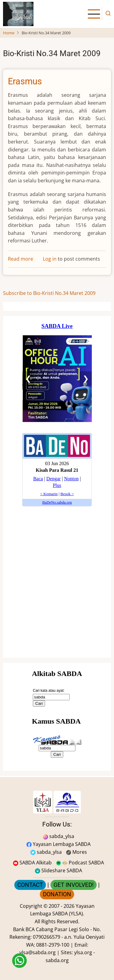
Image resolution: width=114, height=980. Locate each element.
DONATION (57, 894)
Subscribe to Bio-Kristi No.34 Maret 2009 (49, 293)
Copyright (31, 906)
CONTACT (30, 885)
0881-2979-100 (53, 945)
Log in (50, 259)
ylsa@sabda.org (38, 952)
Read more (21, 259)
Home (9, 33)
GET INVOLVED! (74, 885)
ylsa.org (83, 952)
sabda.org (57, 960)
